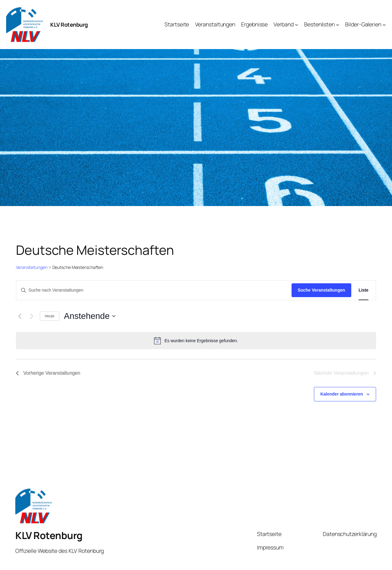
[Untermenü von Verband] (297, 25)
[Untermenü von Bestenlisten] (338, 25)
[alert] (196, 341)
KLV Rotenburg (69, 25)
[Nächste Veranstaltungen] (32, 316)
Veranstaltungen (32, 267)
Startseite (269, 534)
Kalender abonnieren (342, 394)
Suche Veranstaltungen (321, 290)
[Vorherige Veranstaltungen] (20, 316)
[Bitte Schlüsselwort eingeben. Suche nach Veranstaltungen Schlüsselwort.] (154, 290)
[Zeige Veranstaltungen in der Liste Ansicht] (364, 290)
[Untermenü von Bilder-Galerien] (384, 25)
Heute (50, 316)
